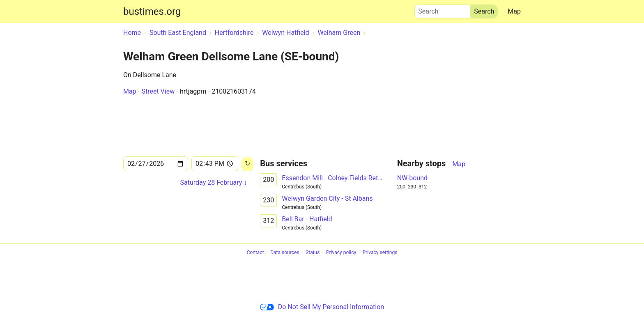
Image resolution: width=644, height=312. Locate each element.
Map (514, 11)
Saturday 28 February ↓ (214, 182)
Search (442, 9)
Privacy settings (380, 252)
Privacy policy (341, 252)
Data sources (285, 252)
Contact (255, 252)
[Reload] (247, 164)
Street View (158, 91)
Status (313, 252)
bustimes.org (152, 11)
